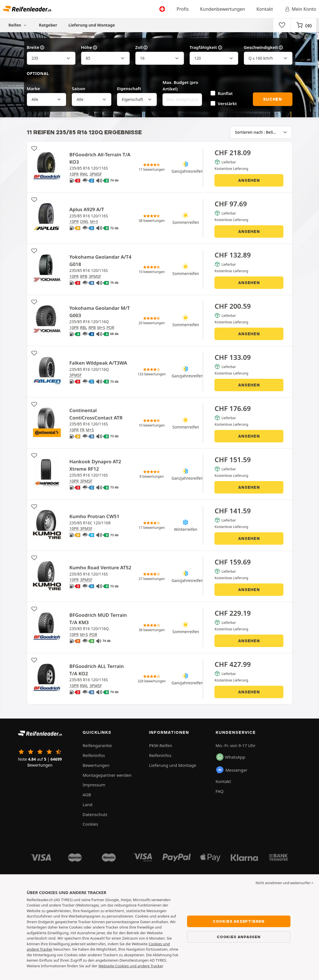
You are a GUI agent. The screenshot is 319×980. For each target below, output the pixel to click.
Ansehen (249, 180)
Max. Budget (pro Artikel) (180, 86)
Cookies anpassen (239, 937)
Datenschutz (95, 814)
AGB (87, 795)
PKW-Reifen (160, 745)
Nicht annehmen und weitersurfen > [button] (285, 883)
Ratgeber (48, 25)
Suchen (273, 99)
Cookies (90, 824)
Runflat (225, 93)
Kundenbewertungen (223, 9)
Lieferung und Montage (92, 25)
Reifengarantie (97, 745)
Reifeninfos (94, 755)
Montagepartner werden (107, 775)
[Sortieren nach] (261, 132)
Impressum (94, 785)
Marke (33, 88)
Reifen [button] (18, 25)
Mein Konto (300, 9)
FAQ (220, 791)
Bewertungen (96, 765)
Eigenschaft (129, 88)
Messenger (232, 770)
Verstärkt (227, 103)
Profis (183, 9)
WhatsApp (231, 757)
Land (87, 804)
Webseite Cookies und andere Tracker (130, 966)
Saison (79, 88)
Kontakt (265, 9)
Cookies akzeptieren (239, 921)
